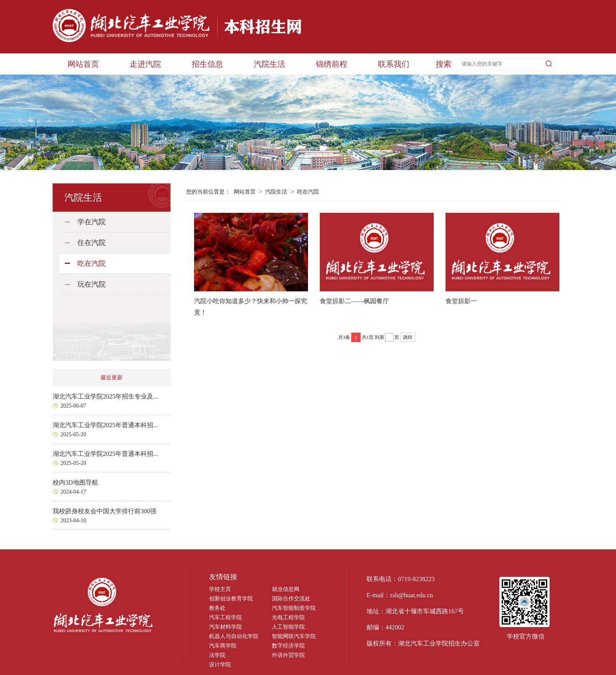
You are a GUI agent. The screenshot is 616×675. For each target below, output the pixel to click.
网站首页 (83, 64)
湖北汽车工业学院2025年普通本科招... (105, 425)
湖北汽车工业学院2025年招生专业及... (105, 396)
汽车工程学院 (225, 617)
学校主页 (220, 589)
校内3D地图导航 (75, 482)
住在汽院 (92, 243)
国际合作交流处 (291, 599)
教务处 (217, 608)
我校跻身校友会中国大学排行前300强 (104, 511)
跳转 (408, 337)
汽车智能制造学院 (294, 608)
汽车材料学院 (225, 627)
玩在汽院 (92, 284)
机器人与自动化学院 (234, 636)
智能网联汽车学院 (294, 636)
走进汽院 (145, 64)
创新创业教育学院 (231, 599)
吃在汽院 (92, 263)
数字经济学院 (288, 646)
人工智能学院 (288, 627)
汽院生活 (269, 64)
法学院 (217, 655)
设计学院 (220, 665)
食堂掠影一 (461, 301)
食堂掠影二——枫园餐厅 (354, 301)
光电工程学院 (288, 617)
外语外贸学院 (288, 655)
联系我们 (394, 64)
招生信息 (207, 64)
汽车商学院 (223, 646)
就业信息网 (286, 589)
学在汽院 (92, 222)
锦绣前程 (332, 64)
